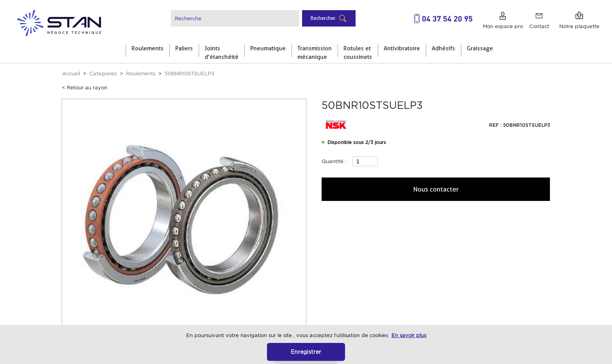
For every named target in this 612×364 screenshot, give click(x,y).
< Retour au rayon (85, 88)
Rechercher (323, 18)
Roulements (141, 74)
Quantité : (334, 161)
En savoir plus (409, 335)
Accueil (71, 74)
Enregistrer (306, 352)
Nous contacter (436, 189)
